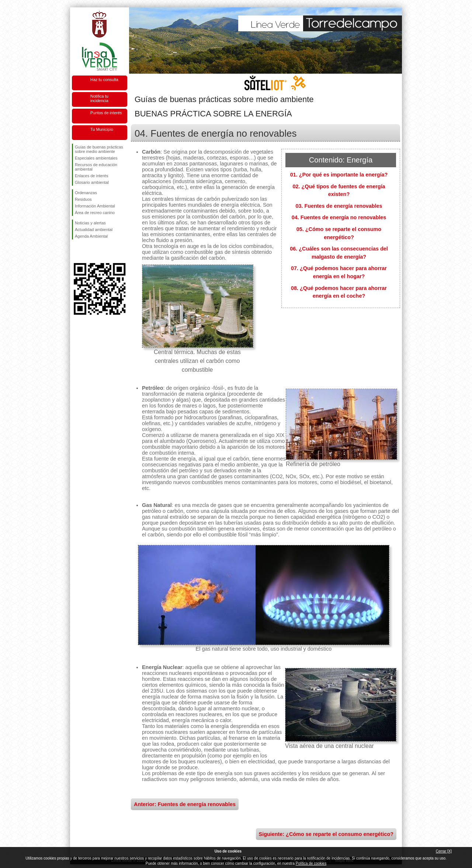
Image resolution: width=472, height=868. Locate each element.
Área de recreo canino (95, 213)
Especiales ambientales (96, 158)
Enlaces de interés (92, 176)
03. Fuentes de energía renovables (339, 206)
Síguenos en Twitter (88, 251)
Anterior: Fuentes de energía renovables (185, 804)
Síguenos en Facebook (76, 251)
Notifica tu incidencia (99, 98)
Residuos (83, 199)
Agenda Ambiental (91, 236)
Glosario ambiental (92, 182)
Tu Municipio (102, 129)
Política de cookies (311, 863)
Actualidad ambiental (94, 230)
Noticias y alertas (90, 223)
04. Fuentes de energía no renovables (339, 217)
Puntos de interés (106, 113)
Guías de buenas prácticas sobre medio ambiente (99, 149)
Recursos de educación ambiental (96, 167)
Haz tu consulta (104, 80)
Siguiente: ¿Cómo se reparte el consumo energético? (326, 834)
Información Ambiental (95, 206)
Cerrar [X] (444, 851)
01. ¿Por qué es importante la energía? (339, 175)
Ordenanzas (86, 193)
